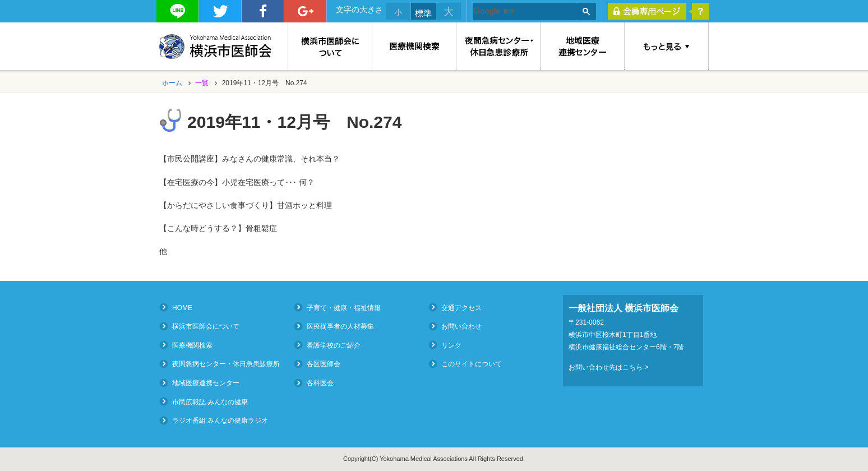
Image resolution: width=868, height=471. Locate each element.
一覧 (202, 83)
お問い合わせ (461, 326)
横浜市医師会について (330, 46)
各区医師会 (324, 364)
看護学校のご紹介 (334, 345)
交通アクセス (461, 307)
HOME (182, 307)
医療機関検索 (414, 46)
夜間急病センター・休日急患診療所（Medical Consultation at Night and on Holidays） (498, 46)
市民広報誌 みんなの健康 (210, 401)
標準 (423, 13)
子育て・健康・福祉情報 (344, 307)
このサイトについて (472, 364)
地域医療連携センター (583, 46)
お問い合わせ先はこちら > (608, 367)
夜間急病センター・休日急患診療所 (226, 364)
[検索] (525, 12)
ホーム (172, 83)
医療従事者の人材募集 (340, 326)
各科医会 (320, 383)
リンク (451, 345)
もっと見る (667, 46)
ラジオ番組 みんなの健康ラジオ (220, 421)
